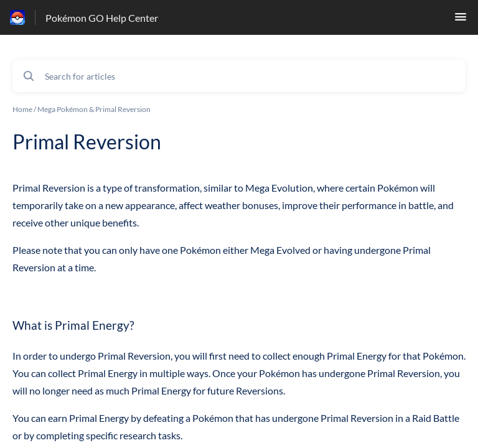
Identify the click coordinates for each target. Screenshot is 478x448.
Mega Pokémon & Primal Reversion (94, 109)
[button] (461, 20)
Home (22, 109)
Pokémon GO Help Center (102, 18)
